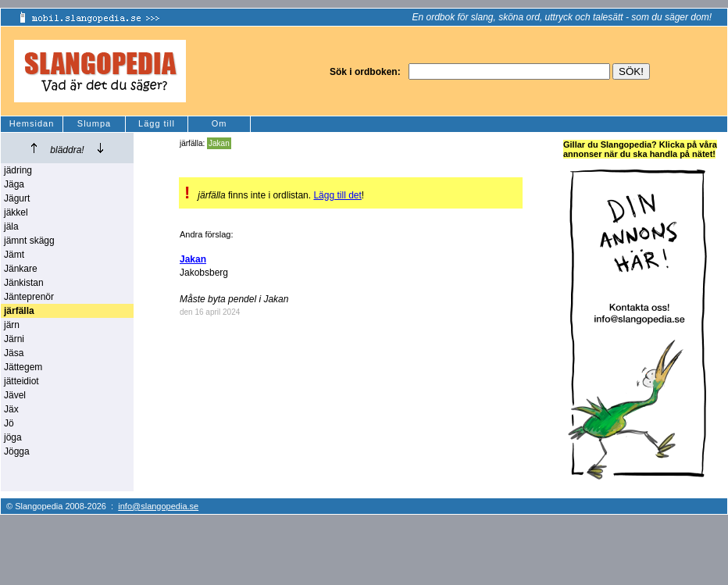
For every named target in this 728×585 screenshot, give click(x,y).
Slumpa (94, 123)
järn (12, 325)
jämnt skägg (29, 241)
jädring (18, 170)
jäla (11, 227)
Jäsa (14, 353)
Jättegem (23, 367)
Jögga (17, 451)
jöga (13, 437)
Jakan (219, 143)
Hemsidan (32, 123)
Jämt (14, 255)
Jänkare (21, 269)
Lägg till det (337, 195)
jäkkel (16, 212)
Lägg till (157, 123)
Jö (9, 423)
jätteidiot (21, 381)
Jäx (11, 409)
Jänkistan (24, 283)
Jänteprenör (29, 297)
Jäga (14, 184)
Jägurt (17, 198)
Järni (14, 339)
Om (219, 123)
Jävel (15, 395)
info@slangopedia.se (158, 506)
